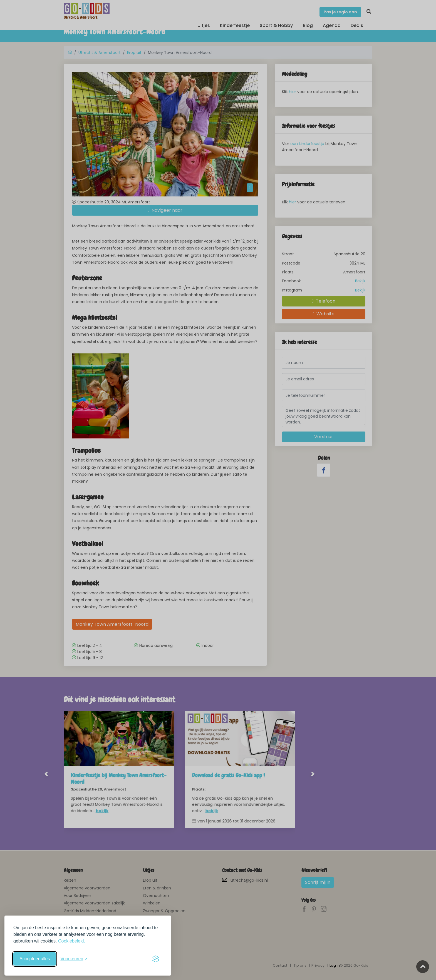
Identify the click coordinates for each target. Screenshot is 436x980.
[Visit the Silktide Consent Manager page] (156, 959)
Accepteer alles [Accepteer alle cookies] (35, 959)
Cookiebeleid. (72, 941)
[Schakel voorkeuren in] (74, 959)
